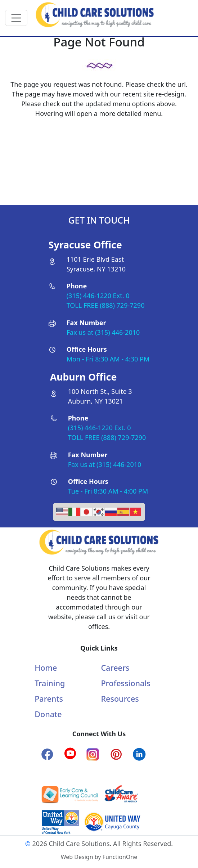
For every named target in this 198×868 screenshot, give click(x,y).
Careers (115, 668)
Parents (49, 699)
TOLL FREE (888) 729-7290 (106, 305)
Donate (48, 714)
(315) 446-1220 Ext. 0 (98, 296)
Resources (120, 699)
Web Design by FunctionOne (99, 857)
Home (46, 668)
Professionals (125, 683)
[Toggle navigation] (16, 18)
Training (50, 683)
